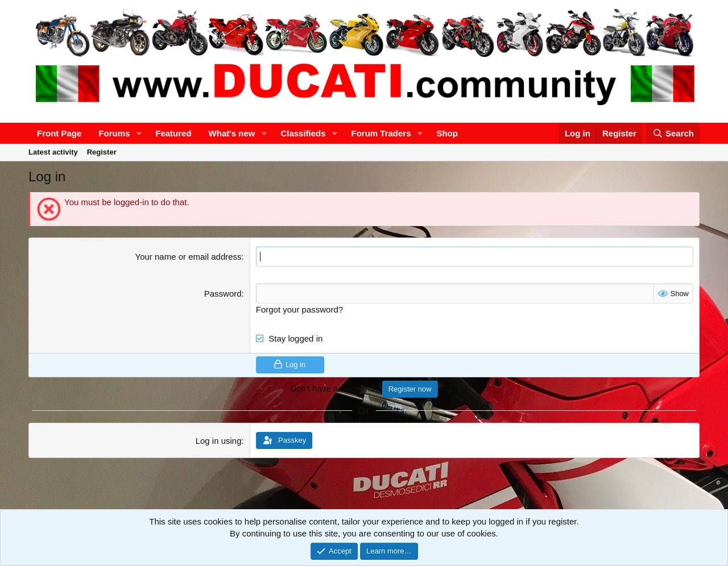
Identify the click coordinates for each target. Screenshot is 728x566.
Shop (447, 133)
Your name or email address (189, 257)
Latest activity (53, 152)
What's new (232, 133)
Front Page (59, 133)
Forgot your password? (299, 309)
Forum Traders (381, 133)
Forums (114, 133)
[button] (139, 133)
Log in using (219, 441)
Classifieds (303, 133)
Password (223, 294)
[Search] (673, 133)
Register (102, 152)
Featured (173, 133)
